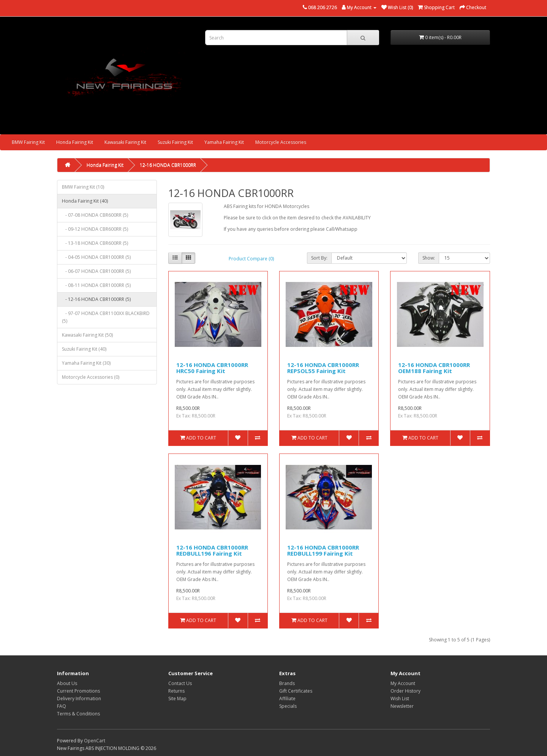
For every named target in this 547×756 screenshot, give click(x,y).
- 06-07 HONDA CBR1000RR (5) (96, 271)
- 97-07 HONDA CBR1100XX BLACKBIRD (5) (106, 317)
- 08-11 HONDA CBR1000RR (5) (96, 285)
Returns (176, 691)
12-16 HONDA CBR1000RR (168, 165)
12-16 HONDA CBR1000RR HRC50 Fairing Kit (212, 368)
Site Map (177, 699)
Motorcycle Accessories (281, 142)
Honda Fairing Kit (75, 142)
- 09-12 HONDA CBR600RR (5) (95, 229)
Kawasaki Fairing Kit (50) (87, 335)
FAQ (62, 706)
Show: (429, 258)
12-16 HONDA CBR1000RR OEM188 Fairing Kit (434, 368)
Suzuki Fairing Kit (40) (84, 349)
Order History (406, 691)
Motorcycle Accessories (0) (91, 377)
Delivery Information (79, 699)
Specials (288, 706)
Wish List (400, 699)
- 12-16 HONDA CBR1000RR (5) (96, 299)
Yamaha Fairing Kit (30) (86, 363)
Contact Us (180, 683)
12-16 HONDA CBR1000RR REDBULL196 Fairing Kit (212, 550)
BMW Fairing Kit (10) (83, 187)
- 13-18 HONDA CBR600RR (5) (95, 243)
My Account (403, 683)
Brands (287, 683)
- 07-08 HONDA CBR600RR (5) (95, 215)
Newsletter (402, 706)
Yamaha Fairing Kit (224, 142)
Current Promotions (78, 691)
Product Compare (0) (251, 259)
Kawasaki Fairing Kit (125, 142)
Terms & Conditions (78, 714)
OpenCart (95, 741)
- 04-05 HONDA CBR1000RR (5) (96, 257)
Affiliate (287, 699)
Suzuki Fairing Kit (175, 142)
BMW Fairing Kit (28, 142)
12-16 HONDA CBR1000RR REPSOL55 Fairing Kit (323, 368)
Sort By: (319, 258)
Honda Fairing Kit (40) (85, 201)
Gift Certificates (296, 691)
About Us (67, 683)
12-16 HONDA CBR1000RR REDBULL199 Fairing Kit (323, 550)
